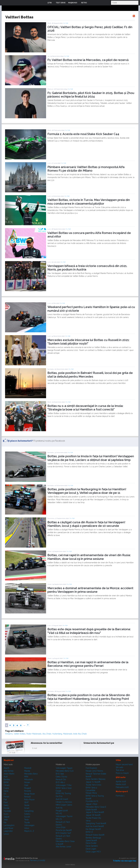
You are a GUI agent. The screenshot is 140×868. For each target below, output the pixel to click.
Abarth (6, 768)
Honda (6, 808)
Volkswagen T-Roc (64, 785)
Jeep (6, 820)
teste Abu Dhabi (80, 734)
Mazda (27, 771)
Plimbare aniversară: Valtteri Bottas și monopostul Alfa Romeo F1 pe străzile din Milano (86, 169)
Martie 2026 (121, 784)
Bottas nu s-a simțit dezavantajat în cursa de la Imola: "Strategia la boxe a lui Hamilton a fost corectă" (85, 408)
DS (5, 794)
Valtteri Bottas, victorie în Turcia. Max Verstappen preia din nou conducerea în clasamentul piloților (89, 202)
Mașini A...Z (29, 831)
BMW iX (89, 832)
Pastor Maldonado (34, 734)
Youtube (100, 749)
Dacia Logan (91, 849)
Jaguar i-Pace (91, 804)
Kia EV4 (59, 796)
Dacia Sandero (92, 846)
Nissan (27, 782)
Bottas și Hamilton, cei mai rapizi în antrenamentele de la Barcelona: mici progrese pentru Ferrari (88, 664)
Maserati (28, 768)
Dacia (6, 791)
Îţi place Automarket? (20, 441)
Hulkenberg (57, 734)
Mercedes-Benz (31, 774)
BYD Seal (60, 774)
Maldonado (68, 734)
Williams (9, 734)
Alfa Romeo (9, 771)
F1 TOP (66, 23)
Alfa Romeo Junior (64, 847)
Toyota (27, 822)
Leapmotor (8, 831)
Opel (26, 785)
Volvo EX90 (61, 827)
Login (91, 3)
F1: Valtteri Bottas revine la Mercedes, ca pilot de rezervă (88, 60)
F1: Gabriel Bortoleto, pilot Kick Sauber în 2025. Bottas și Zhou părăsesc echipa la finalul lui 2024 (91, 95)
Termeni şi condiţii (38, 860)
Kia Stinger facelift (93, 829)
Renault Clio (61, 779)
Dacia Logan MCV (93, 852)
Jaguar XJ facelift (93, 782)
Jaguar (7, 817)
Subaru (27, 814)
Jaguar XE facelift (93, 815)
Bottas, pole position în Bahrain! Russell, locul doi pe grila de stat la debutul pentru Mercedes (90, 375)
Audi (6, 777)
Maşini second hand (124, 764)
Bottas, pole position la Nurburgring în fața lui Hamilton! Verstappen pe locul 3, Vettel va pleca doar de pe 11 (87, 491)
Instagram (93, 749)
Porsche (28, 791)
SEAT (26, 802)
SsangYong (29, 811)
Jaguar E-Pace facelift (95, 812)
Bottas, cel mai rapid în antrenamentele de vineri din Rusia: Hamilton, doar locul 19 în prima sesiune (89, 557)
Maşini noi (9, 760)
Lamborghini (9, 825)
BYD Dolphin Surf (63, 833)
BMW (6, 782)
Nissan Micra (91, 793)
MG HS (59, 813)
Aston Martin (9, 774)
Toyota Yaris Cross (93, 785)
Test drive (120, 770)
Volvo (27, 828)
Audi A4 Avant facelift (95, 826)
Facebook (86, 749)
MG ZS (59, 819)
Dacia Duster (91, 843)
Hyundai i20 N (92, 801)
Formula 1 (120, 796)
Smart (27, 808)
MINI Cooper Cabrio (64, 805)
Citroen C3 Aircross (64, 802)
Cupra (6, 788)
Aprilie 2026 (121, 782)
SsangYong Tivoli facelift (96, 823)
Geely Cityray (62, 777)
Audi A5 (59, 808)
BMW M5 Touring (63, 793)
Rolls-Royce (29, 800)
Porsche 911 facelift (64, 830)
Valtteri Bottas (20, 734)
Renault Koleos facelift (95, 835)
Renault (27, 797)
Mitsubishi (29, 779)
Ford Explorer (91, 768)
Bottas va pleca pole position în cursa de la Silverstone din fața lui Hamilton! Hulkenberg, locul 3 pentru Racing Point (89, 697)
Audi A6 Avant (62, 799)
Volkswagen (29, 825)
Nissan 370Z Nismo (94, 771)
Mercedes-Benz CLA (65, 771)
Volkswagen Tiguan (64, 768)
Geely (6, 805)
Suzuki (27, 817)
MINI (26, 777)
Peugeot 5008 (62, 811)
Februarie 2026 (122, 787)
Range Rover (30, 794)
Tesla (26, 820)
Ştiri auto (119, 767)
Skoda (27, 805)
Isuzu (6, 814)
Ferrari (6, 797)
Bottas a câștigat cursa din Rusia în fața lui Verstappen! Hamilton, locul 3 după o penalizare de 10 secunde (86, 524)
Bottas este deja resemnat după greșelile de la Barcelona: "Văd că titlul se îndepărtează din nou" (89, 631)
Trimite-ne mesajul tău (125, 861)
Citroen (7, 785)
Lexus (6, 834)
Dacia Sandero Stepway (96, 779)
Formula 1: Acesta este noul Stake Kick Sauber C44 (83, 134)
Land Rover (8, 828)
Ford (6, 802)
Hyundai (7, 811)
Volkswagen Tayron (64, 816)
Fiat (5, 800)
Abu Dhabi (47, 734)
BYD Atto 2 (60, 782)
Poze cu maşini (122, 773)
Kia (5, 822)
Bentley (7, 779)
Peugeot (28, 788)
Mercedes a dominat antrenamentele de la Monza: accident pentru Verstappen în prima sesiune (90, 590)
